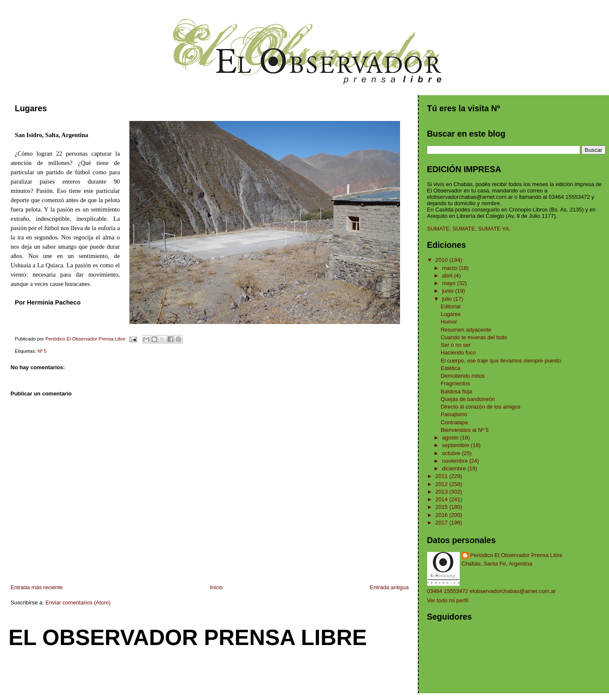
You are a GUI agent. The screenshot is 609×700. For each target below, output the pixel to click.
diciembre (455, 468)
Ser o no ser (456, 345)
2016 (443, 515)
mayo (449, 283)
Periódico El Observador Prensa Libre (516, 555)
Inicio (216, 587)
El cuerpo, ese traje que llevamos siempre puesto (501, 361)
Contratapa (454, 422)
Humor (449, 322)
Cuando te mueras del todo (474, 337)
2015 (443, 507)
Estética (450, 368)
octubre (452, 453)
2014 (443, 499)
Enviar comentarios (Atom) (78, 603)
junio (449, 291)
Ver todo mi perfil (448, 600)
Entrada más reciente (37, 587)
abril (448, 276)
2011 (443, 476)
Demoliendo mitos (463, 376)
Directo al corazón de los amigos (481, 407)
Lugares (451, 314)
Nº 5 (42, 351)
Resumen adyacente (466, 330)
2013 (443, 492)
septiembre (456, 445)
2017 (443, 523)
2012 (443, 484)
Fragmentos (455, 383)
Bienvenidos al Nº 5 (465, 430)
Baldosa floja (456, 391)
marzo (450, 268)
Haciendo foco (458, 353)
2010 (443, 260)
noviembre (455, 461)
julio (448, 299)
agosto (451, 438)
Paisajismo (454, 414)
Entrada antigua (390, 587)
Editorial (451, 306)
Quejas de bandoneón (468, 399)
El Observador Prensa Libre (188, 637)
